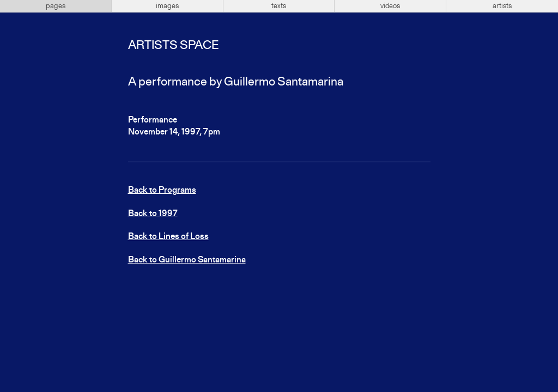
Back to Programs (162, 191)
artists (502, 6)
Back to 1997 (153, 214)
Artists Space (173, 46)
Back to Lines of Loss (168, 237)
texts (279, 6)
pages (56, 6)
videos (390, 6)
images (167, 6)
